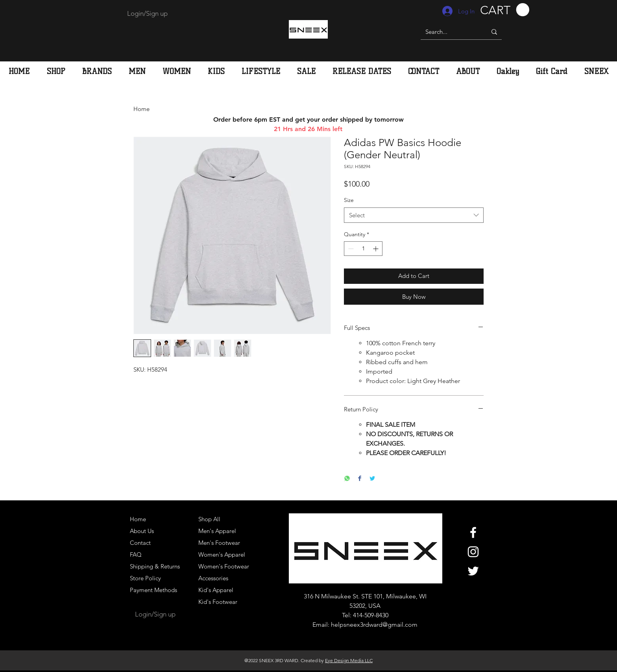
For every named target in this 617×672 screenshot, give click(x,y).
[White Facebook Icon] (473, 532)
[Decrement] (350, 249)
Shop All (209, 519)
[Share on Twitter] (372, 479)
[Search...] (448, 32)
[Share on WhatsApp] (347, 479)
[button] (505, 10)
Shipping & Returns (155, 566)
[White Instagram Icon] (473, 552)
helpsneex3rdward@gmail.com (374, 625)
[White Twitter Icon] (473, 571)
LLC (368, 660)
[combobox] (414, 215)
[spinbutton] (363, 249)
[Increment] (376, 249)
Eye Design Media (344, 660)
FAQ (136, 554)
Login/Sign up (147, 13)
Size (349, 200)
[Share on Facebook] (360, 479)
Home (141, 109)
